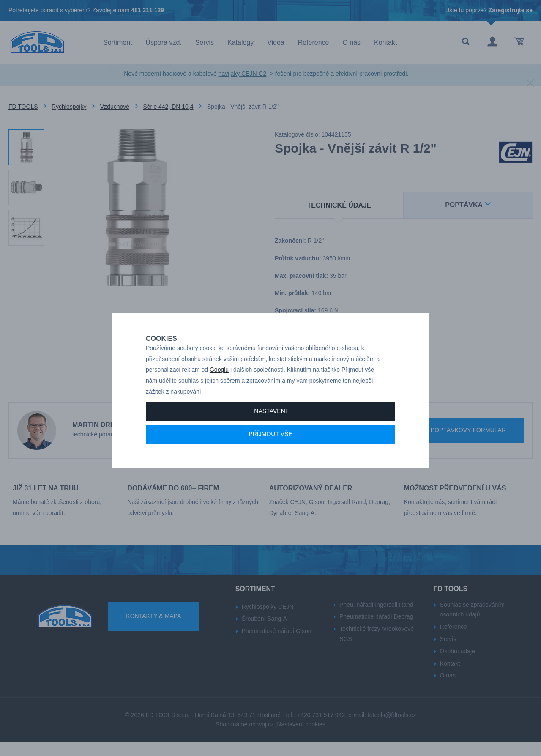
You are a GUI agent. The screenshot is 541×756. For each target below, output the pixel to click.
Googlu (219, 382)
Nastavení (270, 424)
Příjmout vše (270, 446)
